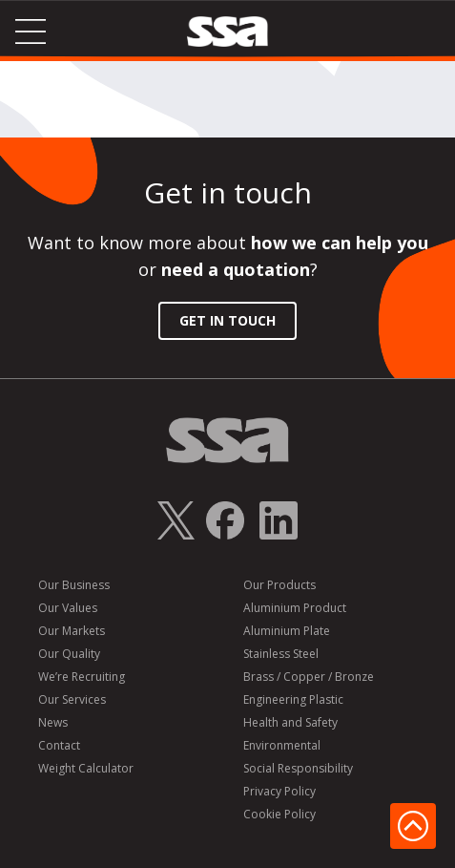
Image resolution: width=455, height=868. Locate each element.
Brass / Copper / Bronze (309, 677)
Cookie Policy (279, 815)
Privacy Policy (279, 792)
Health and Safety (290, 723)
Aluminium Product (295, 608)
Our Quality (69, 654)
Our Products (279, 585)
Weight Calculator (86, 769)
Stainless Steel (281, 654)
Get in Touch (227, 320)
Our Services (72, 700)
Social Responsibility (298, 769)
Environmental (282, 746)
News (53, 723)
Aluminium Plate (287, 631)
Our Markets (72, 631)
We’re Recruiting (82, 677)
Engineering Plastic (293, 700)
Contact (59, 746)
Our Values (68, 608)
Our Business (74, 585)
